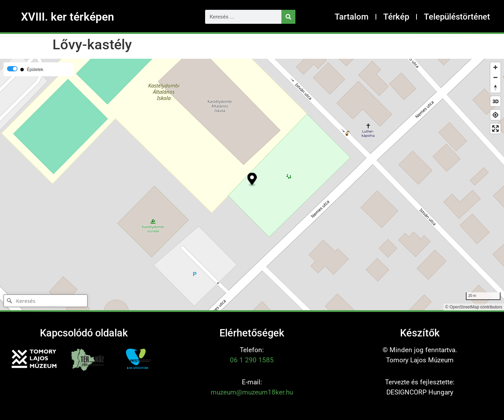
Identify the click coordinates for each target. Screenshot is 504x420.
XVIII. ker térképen (68, 17)
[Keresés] (288, 17)
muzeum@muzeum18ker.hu (252, 392)
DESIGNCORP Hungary (420, 392)
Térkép (396, 17)
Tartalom (352, 17)
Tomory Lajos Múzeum (420, 360)
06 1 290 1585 (252, 360)
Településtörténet (457, 17)
